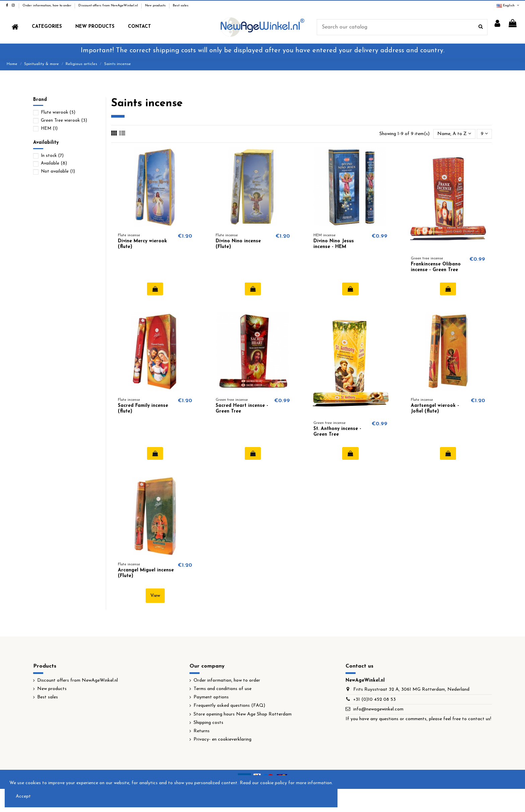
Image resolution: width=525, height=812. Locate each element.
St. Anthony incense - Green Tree (337, 432)
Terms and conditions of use (222, 689)
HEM (49, 129)
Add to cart (155, 289)
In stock (52, 156)
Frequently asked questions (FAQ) (229, 706)
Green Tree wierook (64, 120)
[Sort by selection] (454, 134)
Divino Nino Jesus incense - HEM (334, 244)
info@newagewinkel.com (378, 709)
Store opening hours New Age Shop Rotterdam (243, 714)
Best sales (181, 6)
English (508, 6)
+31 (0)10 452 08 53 (374, 700)
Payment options (211, 697)
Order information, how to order (47, 6)
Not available (58, 171)
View (155, 596)
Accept (23, 796)
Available (54, 163)
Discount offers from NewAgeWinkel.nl (109, 6)
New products (156, 6)
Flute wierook (58, 112)
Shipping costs (208, 723)
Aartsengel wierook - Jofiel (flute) (435, 409)
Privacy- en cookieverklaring (222, 739)
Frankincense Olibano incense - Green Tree (436, 267)
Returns (202, 731)
